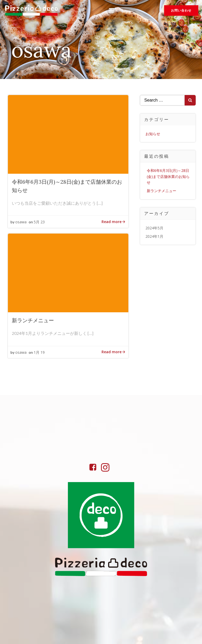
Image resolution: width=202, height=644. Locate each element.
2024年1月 (154, 236)
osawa (21, 222)
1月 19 (39, 352)
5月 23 (39, 222)
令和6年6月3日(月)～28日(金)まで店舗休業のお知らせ (168, 176)
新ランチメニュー (161, 190)
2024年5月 (154, 227)
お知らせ (153, 133)
